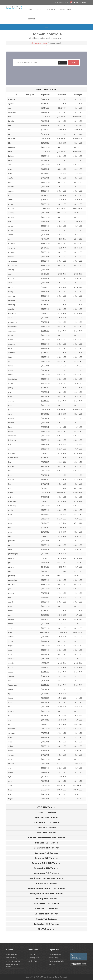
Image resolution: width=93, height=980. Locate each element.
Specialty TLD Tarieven (46, 818)
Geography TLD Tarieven (47, 873)
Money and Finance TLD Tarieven (47, 894)
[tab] (46, 90)
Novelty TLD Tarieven (46, 899)
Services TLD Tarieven (46, 909)
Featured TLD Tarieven (47, 858)
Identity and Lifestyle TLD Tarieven (46, 878)
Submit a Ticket (33, 961)
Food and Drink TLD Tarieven (47, 863)
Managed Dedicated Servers (13, 966)
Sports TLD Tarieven (46, 919)
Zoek (74, 63)
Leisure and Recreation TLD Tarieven (47, 889)
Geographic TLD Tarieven (46, 868)
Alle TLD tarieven (46, 929)
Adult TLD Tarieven (47, 833)
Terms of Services (55, 955)
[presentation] (51, 71)
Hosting (38, 9)
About (70, 9)
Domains (61, 9)
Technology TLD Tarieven (47, 924)
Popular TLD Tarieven (46, 90)
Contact (31, 19)
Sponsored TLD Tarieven (46, 823)
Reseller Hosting (12, 958)
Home (30, 9)
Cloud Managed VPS (13, 961)
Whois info (53, 964)
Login (76, 2)
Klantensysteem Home (39, 43)
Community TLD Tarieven (47, 848)
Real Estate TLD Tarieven (46, 904)
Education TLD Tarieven (47, 853)
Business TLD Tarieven (47, 843)
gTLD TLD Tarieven (47, 807)
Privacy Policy (54, 958)
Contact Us (31, 955)
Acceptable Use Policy (57, 961)
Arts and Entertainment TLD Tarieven (47, 838)
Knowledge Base (33, 958)
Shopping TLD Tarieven (47, 914)
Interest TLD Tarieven (46, 883)
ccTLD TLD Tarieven (46, 812)
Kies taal (84, 2)
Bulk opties (62, 63)
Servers (50, 9)
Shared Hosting (11, 955)
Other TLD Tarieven (46, 828)
